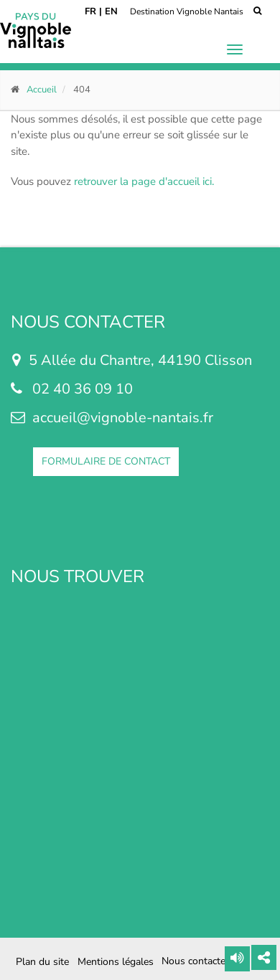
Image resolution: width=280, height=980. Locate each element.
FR (90, 11)
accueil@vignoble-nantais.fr (123, 418)
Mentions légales (116, 962)
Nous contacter (195, 961)
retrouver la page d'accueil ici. (144, 181)
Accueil (42, 90)
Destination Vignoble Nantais (187, 11)
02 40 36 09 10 (83, 389)
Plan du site (42, 962)
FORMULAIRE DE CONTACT (106, 461)
